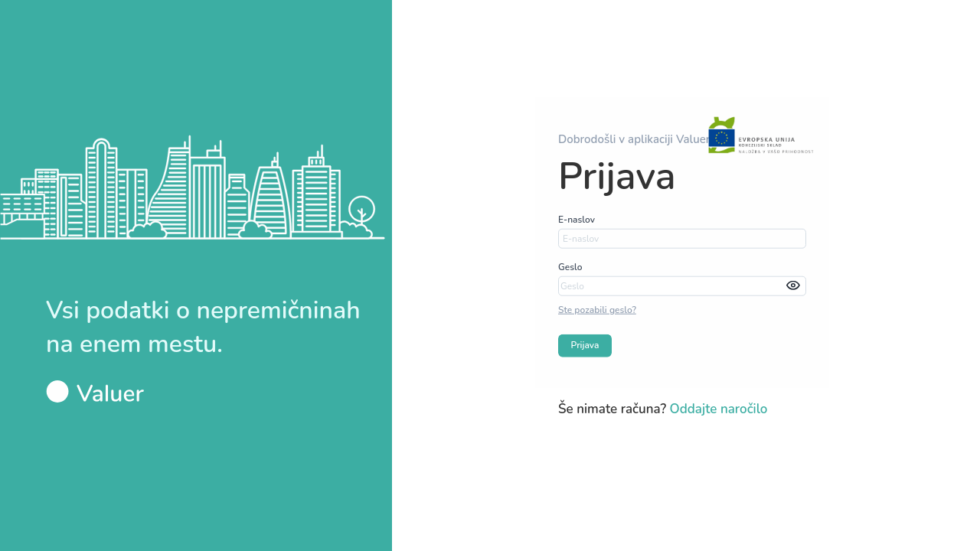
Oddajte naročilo (719, 408)
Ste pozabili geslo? (597, 310)
